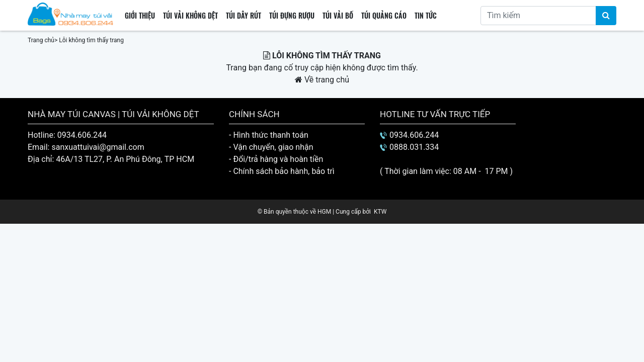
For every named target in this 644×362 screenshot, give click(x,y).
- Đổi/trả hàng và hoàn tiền (276, 159)
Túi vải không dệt (190, 15)
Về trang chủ (322, 80)
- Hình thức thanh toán (269, 135)
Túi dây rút (244, 15)
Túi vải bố (338, 15)
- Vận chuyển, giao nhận (271, 147)
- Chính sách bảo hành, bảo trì (282, 171)
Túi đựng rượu (292, 15)
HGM (324, 212)
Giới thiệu (140, 15)
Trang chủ (41, 40)
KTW (380, 212)
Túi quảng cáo (384, 15)
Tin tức (426, 15)
